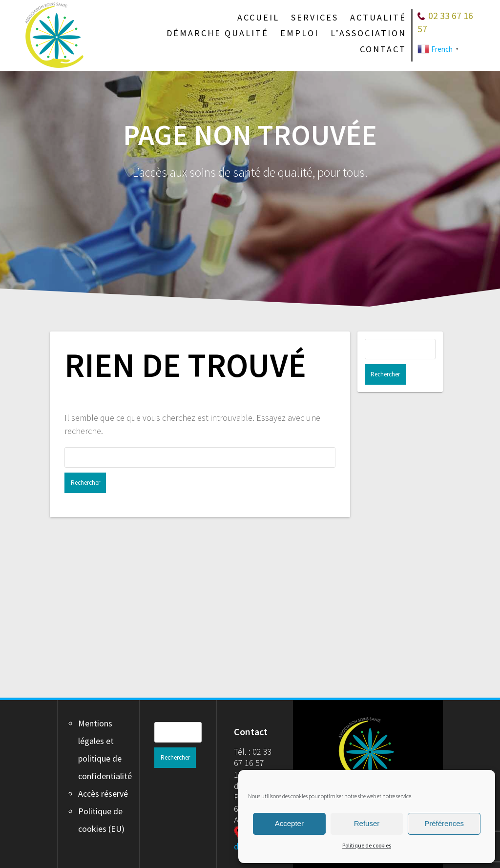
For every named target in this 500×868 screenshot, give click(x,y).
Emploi (300, 33)
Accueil (258, 18)
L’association (368, 33)
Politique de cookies (367, 845)
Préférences (444, 823)
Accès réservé (103, 794)
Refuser (367, 823)
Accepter (289, 823)
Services (315, 18)
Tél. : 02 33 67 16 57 (253, 757)
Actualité (378, 18)
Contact (383, 49)
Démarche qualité (218, 33)
